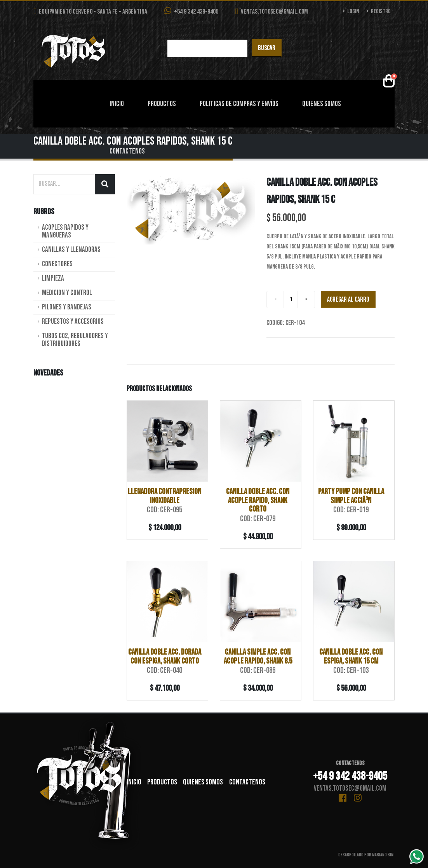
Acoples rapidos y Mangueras (65, 231)
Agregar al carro (348, 300)
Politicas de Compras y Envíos (239, 104)
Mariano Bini (383, 855)
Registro (378, 11)
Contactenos (127, 151)
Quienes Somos (322, 104)
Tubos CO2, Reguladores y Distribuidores (75, 340)
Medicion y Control (67, 293)
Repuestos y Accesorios (73, 322)
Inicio (117, 104)
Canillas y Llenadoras (71, 250)
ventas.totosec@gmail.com (272, 11)
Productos (162, 104)
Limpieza (53, 279)
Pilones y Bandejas (67, 307)
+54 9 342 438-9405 (191, 11)
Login (351, 11)
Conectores (57, 264)
